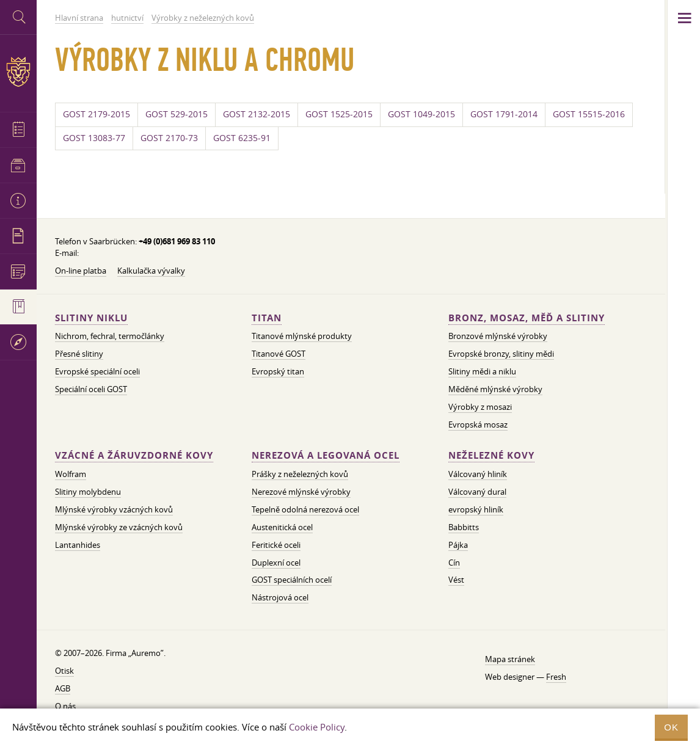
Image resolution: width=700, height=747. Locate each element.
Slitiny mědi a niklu (482, 371)
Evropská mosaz (478, 425)
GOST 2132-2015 (257, 114)
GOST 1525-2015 (339, 114)
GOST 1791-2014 (504, 114)
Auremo (18, 72)
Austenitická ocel (282, 527)
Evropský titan (278, 371)
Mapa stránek (510, 659)
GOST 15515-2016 (589, 114)
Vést (456, 580)
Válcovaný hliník (478, 474)
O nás (65, 706)
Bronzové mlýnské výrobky (498, 336)
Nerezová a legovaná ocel (326, 455)
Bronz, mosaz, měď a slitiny (527, 318)
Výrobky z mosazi (480, 407)
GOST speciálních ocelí (292, 580)
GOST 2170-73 (169, 138)
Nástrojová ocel (280, 597)
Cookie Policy (317, 727)
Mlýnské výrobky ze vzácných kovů (119, 527)
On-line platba (81, 271)
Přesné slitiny (79, 354)
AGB (63, 688)
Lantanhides (78, 545)
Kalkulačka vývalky (151, 271)
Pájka (458, 545)
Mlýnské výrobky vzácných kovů (114, 509)
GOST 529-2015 (177, 114)
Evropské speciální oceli (97, 371)
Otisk (64, 671)
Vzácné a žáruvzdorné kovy (134, 455)
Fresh (556, 677)
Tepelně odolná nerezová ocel (305, 509)
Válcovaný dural (477, 492)
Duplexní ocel (276, 563)
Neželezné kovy (491, 455)
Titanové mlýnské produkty (302, 336)
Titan (267, 318)
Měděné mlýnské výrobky (495, 389)
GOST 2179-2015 (97, 114)
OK (671, 727)
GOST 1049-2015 (421, 114)
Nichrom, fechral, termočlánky (110, 336)
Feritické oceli (276, 545)
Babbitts (464, 527)
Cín (454, 563)
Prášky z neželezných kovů (300, 474)
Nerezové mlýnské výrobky (301, 492)
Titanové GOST (279, 354)
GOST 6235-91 (242, 138)
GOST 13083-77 (94, 138)
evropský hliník (476, 509)
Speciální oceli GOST (91, 389)
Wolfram (71, 474)
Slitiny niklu (91, 318)
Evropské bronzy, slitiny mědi (501, 354)
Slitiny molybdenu (88, 492)
